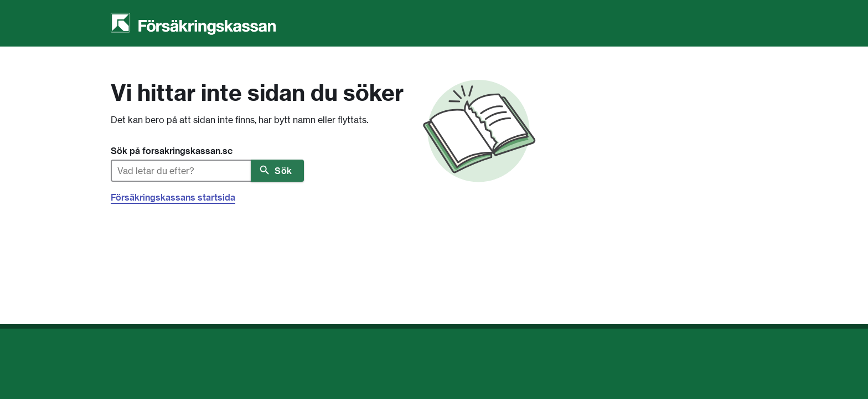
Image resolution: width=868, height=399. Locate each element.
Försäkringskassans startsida (173, 197)
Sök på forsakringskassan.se (172, 151)
